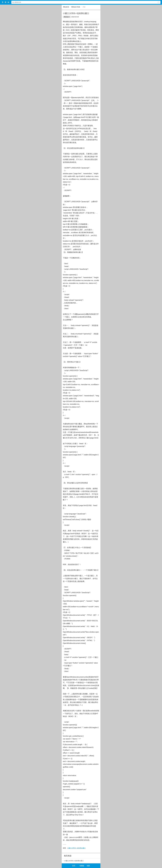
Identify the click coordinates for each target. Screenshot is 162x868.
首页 (74, 866)
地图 (88, 866)
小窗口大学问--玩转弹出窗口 (76, 848)
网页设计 (67, 17)
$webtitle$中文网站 (6, 2)
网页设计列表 (76, 7)
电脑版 (82, 866)
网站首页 (66, 7)
